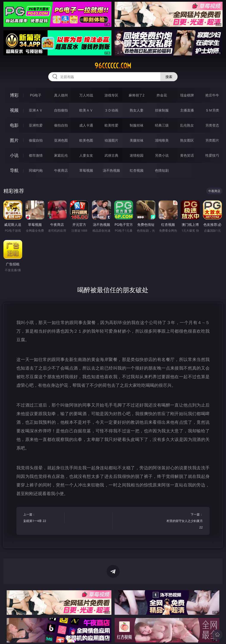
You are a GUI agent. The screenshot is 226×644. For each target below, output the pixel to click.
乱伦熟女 (187, 125)
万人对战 (86, 95)
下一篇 (183, 521)
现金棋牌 (187, 95)
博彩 (14, 95)
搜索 (169, 77)
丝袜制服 (162, 110)
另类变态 (212, 125)
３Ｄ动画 (111, 110)
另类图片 (212, 140)
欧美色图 (86, 140)
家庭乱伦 (61, 155)
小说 (14, 155)
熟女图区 (187, 140)
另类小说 (162, 155)
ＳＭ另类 (212, 110)
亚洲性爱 (36, 125)
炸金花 (162, 95)
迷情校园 (137, 155)
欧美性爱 (111, 125)
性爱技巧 (212, 155)
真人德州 (61, 95)
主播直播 (187, 110)
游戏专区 (111, 95)
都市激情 (36, 155)
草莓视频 (86, 170)
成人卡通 (86, 125)
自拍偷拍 (61, 110)
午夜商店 (61, 170)
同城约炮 (36, 170)
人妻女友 (86, 155)
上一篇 (43, 518)
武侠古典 (111, 155)
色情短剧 (162, 170)
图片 (14, 140)
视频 (14, 110)
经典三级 (162, 125)
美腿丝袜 (137, 140)
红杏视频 (137, 170)
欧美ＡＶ (86, 110)
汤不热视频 (111, 170)
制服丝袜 (137, 125)
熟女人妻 (137, 110)
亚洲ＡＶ (36, 110)
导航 (14, 170)
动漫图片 (111, 140)
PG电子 (36, 95)
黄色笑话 (187, 155)
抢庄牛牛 (212, 95)
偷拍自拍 (61, 125)
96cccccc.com (113, 66)
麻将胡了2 (136, 95)
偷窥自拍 (36, 140)
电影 (14, 125)
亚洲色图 (61, 140)
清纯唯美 (162, 140)
